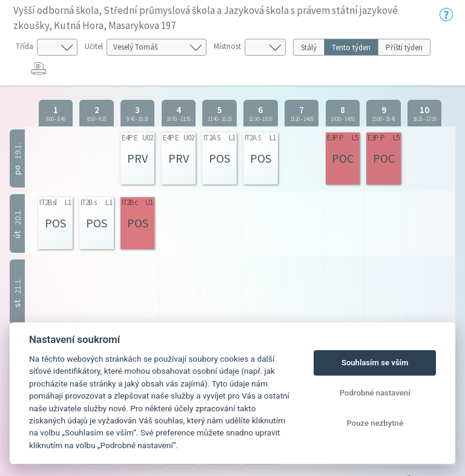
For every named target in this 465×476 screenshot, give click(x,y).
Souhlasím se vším (375, 363)
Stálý (309, 47)
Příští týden (404, 47)
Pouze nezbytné (375, 423)
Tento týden (351, 47)
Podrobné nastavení (375, 393)
